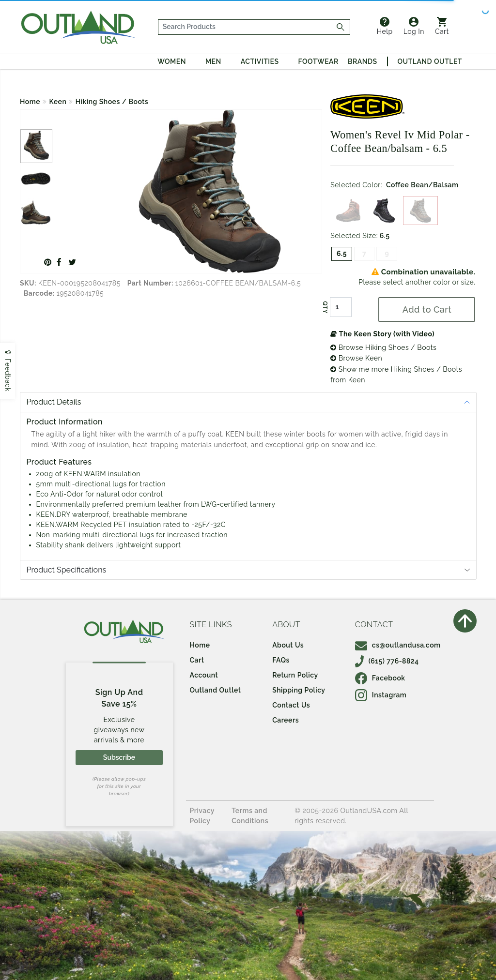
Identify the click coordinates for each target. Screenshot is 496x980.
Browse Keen (356, 358)
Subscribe (119, 757)
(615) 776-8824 (387, 661)
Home (30, 102)
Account (204, 675)
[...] (246, 27)
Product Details (54, 402)
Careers (286, 720)
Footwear (318, 61)
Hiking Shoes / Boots (112, 102)
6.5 (342, 254)
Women (172, 61)
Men (213, 61)
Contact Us (291, 705)
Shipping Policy (299, 690)
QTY (325, 307)
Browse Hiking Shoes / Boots (383, 347)
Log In (414, 26)
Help (385, 26)
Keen (58, 102)
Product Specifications (67, 570)
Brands (362, 61)
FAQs (281, 660)
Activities (260, 61)
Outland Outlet (430, 61)
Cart (442, 26)
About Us (288, 645)
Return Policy (295, 675)
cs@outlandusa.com (398, 645)
